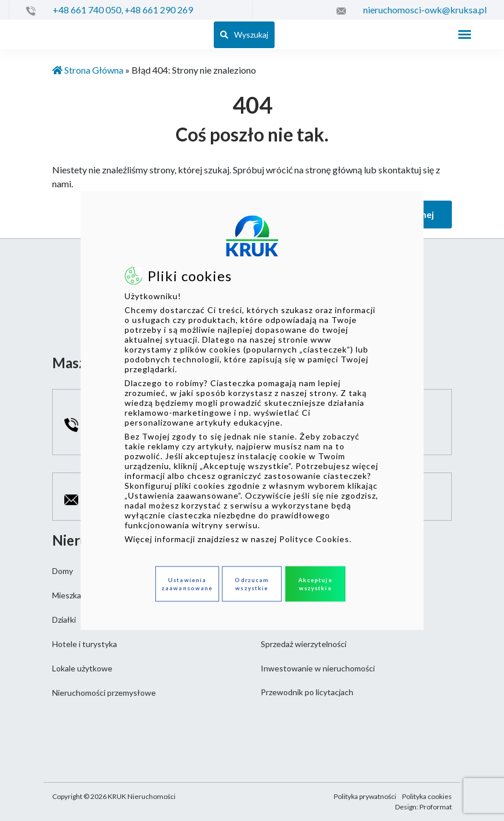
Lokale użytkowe (82, 668)
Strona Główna (88, 70)
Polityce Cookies (314, 538)
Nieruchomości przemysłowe (104, 693)
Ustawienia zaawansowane (187, 584)
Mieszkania (72, 595)
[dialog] (252, 411)
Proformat (436, 807)
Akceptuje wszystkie (315, 584)
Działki (64, 620)
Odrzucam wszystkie (252, 584)
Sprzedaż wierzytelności (304, 644)
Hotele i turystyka (85, 644)
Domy (63, 571)
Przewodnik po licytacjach (307, 692)
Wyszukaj (244, 34)
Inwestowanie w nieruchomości (318, 668)
